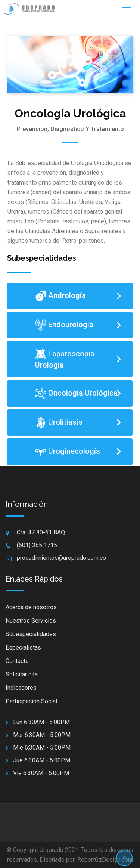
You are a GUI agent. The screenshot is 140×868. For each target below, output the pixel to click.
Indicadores (21, 688)
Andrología (60, 296)
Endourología (64, 325)
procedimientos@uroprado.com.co (61, 558)
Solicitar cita (22, 674)
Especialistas (23, 647)
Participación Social (31, 701)
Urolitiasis (59, 423)
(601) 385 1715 (37, 545)
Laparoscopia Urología (65, 359)
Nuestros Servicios (31, 621)
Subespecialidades (31, 634)
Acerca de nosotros (31, 607)
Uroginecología (69, 452)
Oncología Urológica (76, 393)
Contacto (17, 661)
